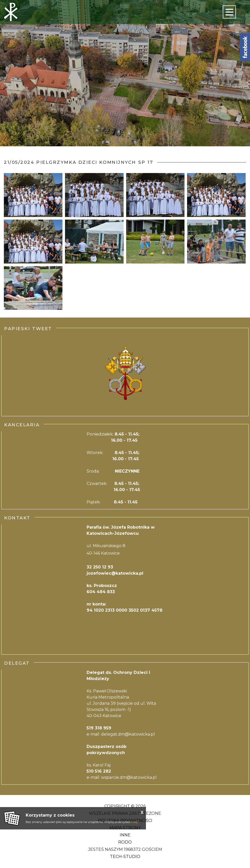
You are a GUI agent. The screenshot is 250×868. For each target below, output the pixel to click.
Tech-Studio (125, 857)
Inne (125, 835)
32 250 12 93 (100, 567)
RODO (125, 842)
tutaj (134, 822)
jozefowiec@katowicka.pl (115, 573)
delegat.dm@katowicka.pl (128, 734)
